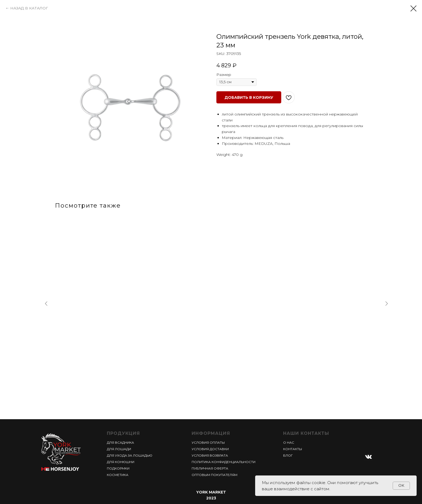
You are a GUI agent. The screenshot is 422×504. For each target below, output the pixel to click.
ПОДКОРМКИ (118, 468)
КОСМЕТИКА (118, 475)
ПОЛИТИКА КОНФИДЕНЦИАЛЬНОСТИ (224, 462)
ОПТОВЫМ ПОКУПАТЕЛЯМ (214, 475)
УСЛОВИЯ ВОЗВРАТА (210, 455)
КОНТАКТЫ (293, 449)
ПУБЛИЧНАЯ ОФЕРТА (210, 468)
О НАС (289, 442)
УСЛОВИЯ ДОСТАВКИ (210, 449)
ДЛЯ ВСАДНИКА (120, 442)
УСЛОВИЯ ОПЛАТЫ (208, 442)
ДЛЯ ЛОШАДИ (119, 449)
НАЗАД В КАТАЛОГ (29, 8)
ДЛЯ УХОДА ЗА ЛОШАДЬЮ (130, 455)
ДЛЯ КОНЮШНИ (121, 462)
